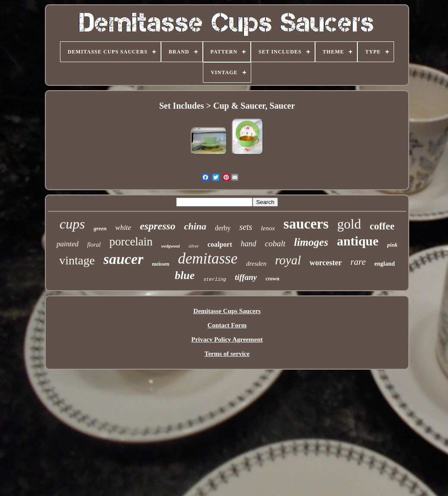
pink (392, 245)
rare (358, 262)
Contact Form (227, 325)
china (195, 226)
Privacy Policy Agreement (227, 339)
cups (72, 224)
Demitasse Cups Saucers (227, 311)
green (100, 228)
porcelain (131, 242)
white (123, 228)
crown (272, 279)
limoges (311, 242)
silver (193, 246)
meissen (161, 264)
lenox (268, 228)
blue (185, 275)
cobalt (275, 243)
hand (249, 244)
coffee (382, 226)
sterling (215, 279)
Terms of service (227, 354)
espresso (158, 226)
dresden (256, 264)
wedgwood (171, 246)
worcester (326, 263)
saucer (124, 259)
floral (94, 245)
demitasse (208, 259)
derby (223, 228)
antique (358, 241)
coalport (220, 244)
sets (246, 227)
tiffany (246, 277)
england (384, 264)
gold (349, 224)
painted (68, 244)
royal (288, 260)
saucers (306, 224)
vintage (77, 260)
